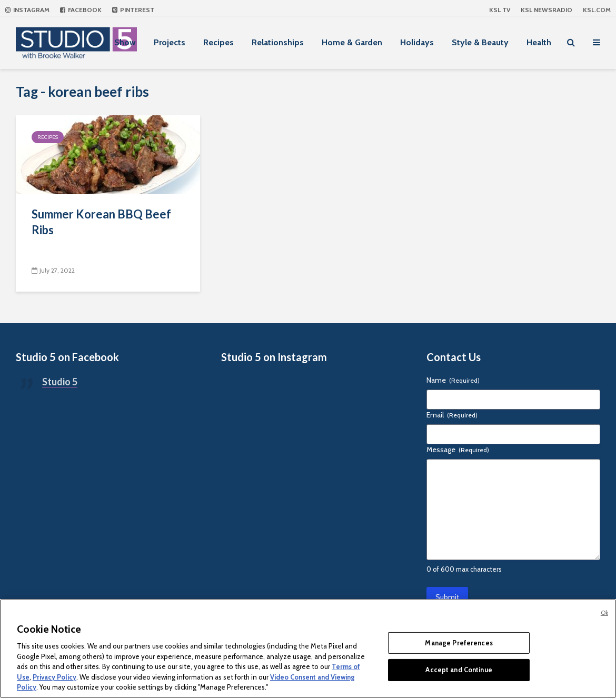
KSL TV (500, 10)
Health (539, 42)
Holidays (417, 42)
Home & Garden (352, 42)
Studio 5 (60, 382)
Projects (170, 42)
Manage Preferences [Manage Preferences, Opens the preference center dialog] (459, 643)
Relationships (278, 42)
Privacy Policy (54, 677)
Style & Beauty (480, 42)
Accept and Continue (459, 670)
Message (458, 450)
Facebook (81, 10)
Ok (604, 613)
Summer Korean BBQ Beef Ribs (101, 222)
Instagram (27, 10)
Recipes (218, 42)
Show (125, 42)
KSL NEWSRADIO (547, 10)
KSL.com (597, 10)
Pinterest (133, 10)
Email (452, 415)
